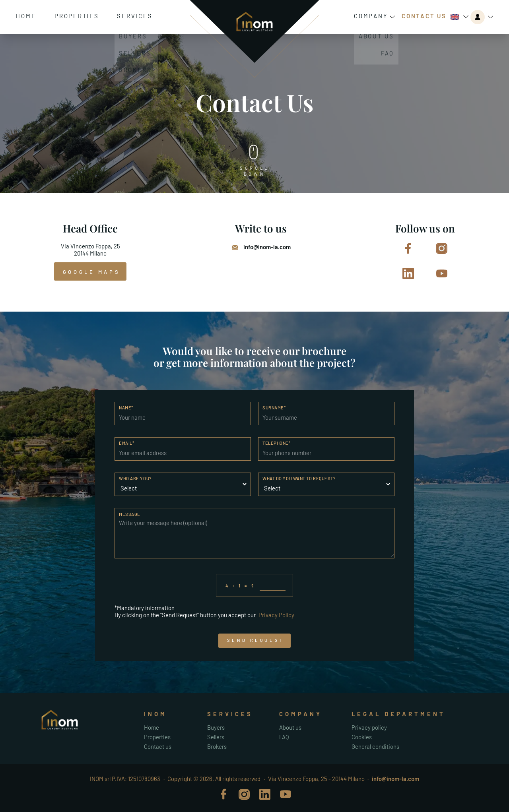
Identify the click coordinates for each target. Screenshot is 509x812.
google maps (91, 272)
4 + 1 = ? (255, 585)
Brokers (217, 746)
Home (26, 16)
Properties (77, 16)
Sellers (216, 737)
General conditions (375, 746)
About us (290, 727)
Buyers (216, 727)
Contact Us (424, 16)
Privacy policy (369, 727)
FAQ (284, 737)
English (455, 17)
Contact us (158, 746)
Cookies (362, 737)
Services (135, 16)
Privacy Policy (276, 615)
